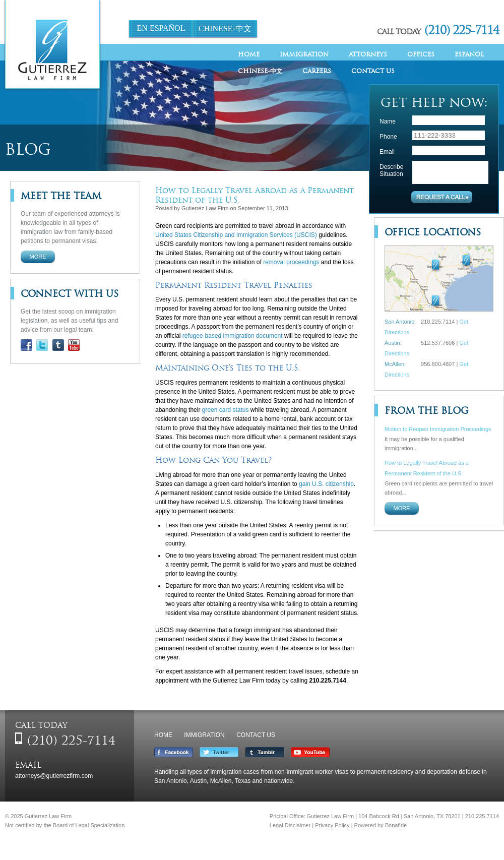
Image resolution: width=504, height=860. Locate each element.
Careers (317, 71)
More (38, 257)
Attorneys (368, 54)
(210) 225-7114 (462, 30)
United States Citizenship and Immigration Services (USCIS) (236, 235)
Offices (421, 54)
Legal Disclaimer (290, 825)
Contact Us (373, 71)
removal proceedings (291, 262)
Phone (388, 137)
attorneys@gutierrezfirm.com (54, 776)
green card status (226, 410)
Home (249, 54)
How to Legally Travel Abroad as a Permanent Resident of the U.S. (255, 195)
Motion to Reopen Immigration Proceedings (438, 429)
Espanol (469, 54)
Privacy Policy (332, 825)
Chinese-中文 (225, 28)
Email (387, 152)
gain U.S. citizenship (326, 484)
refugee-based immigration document (233, 336)
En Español (161, 28)
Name (388, 121)
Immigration (304, 54)
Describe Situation (391, 170)
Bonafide (396, 825)
